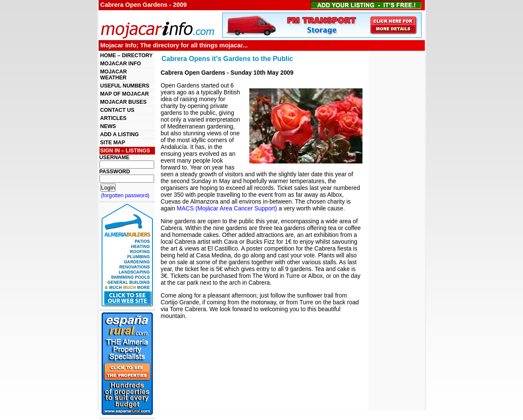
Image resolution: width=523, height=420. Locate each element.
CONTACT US (117, 110)
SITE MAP (113, 143)
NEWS (108, 126)
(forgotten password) (126, 195)
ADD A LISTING (120, 134)
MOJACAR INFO (121, 64)
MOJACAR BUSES (124, 102)
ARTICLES (114, 118)
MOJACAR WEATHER (114, 75)
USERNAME (115, 157)
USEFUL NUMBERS (125, 86)
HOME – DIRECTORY (127, 55)
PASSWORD (115, 172)
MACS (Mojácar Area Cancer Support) (227, 208)
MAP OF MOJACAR (125, 94)
